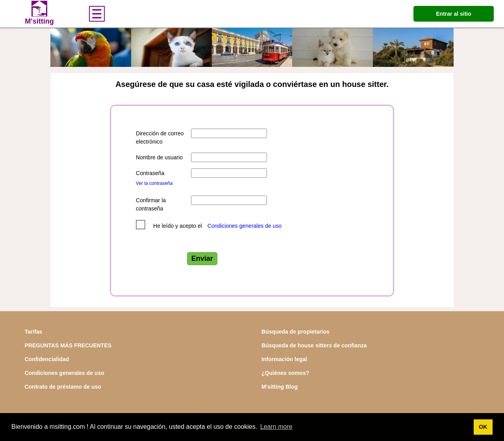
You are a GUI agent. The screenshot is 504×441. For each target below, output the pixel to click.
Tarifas (33, 332)
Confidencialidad (47, 359)
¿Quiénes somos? (285, 373)
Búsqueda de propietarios (296, 332)
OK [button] (483, 427)
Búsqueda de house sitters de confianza (314, 345)
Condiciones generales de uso (245, 226)
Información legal (284, 359)
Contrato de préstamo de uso (63, 387)
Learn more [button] (276, 427)
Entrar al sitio (453, 14)
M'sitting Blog (280, 387)
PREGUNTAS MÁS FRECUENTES (68, 345)
